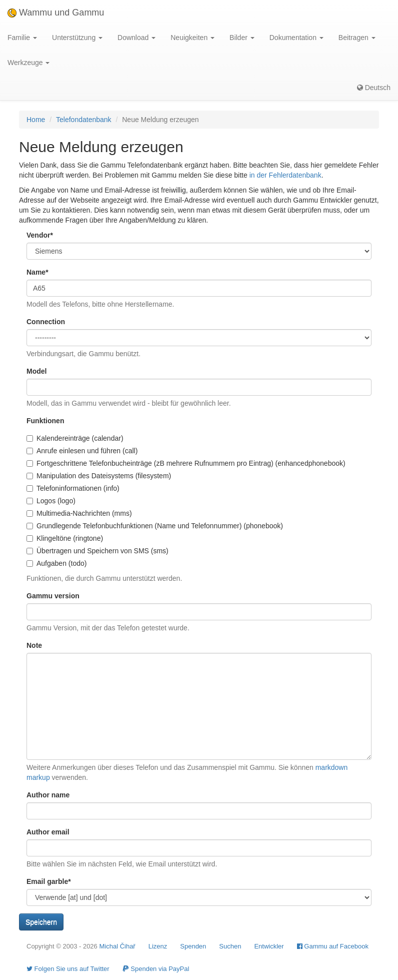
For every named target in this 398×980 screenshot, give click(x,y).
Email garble (49, 881)
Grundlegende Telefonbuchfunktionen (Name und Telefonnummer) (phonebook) (155, 526)
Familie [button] (22, 38)
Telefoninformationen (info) (73, 488)
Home (36, 120)
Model (36, 371)
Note (34, 645)
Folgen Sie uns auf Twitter (68, 969)
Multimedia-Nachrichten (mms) (79, 513)
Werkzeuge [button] (28, 63)
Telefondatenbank (84, 120)
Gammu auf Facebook (333, 946)
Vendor (40, 235)
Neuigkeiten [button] (192, 38)
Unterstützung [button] (77, 38)
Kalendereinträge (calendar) (75, 438)
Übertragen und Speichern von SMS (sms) (97, 551)
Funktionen (45, 421)
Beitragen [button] (357, 38)
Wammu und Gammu (56, 13)
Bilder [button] (242, 38)
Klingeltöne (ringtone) (65, 538)
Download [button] (136, 38)
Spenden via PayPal (156, 969)
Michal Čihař (117, 946)
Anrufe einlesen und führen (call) (82, 451)
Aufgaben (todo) (56, 563)
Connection (46, 322)
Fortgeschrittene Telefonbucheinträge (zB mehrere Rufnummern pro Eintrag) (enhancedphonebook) (186, 463)
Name (37, 272)
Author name (48, 795)
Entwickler (269, 946)
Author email (48, 832)
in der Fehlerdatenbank (285, 175)
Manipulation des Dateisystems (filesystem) (99, 476)
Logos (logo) (51, 501)
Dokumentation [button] (296, 38)
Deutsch (374, 88)
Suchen (230, 946)
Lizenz (158, 946)
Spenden (193, 946)
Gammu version (53, 596)
